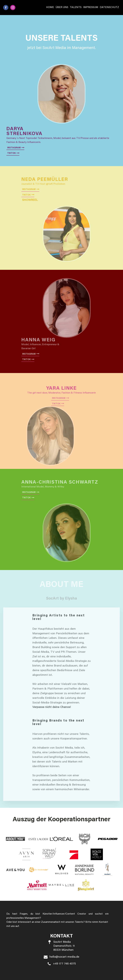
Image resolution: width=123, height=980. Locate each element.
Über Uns (62, 7)
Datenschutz (109, 7)
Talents (76, 7)
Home (50, 7)
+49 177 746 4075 (64, 964)
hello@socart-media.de (64, 957)
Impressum (91, 7)
